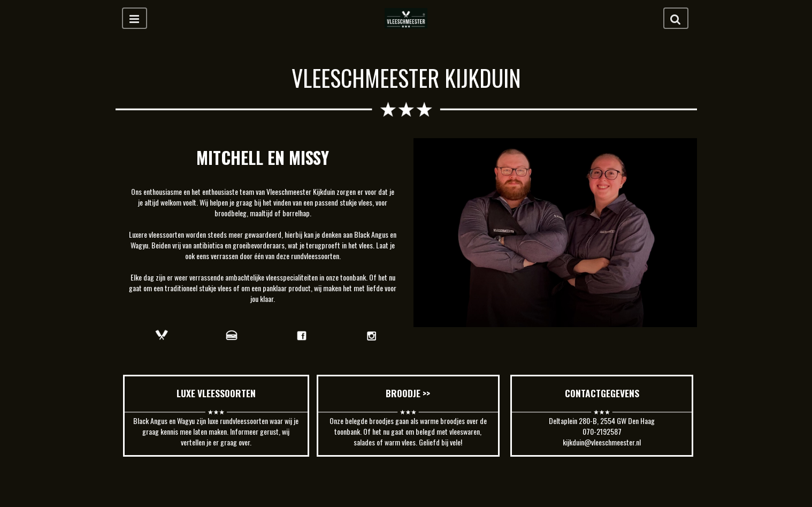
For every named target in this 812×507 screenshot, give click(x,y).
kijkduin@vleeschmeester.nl (602, 442)
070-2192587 (602, 431)
